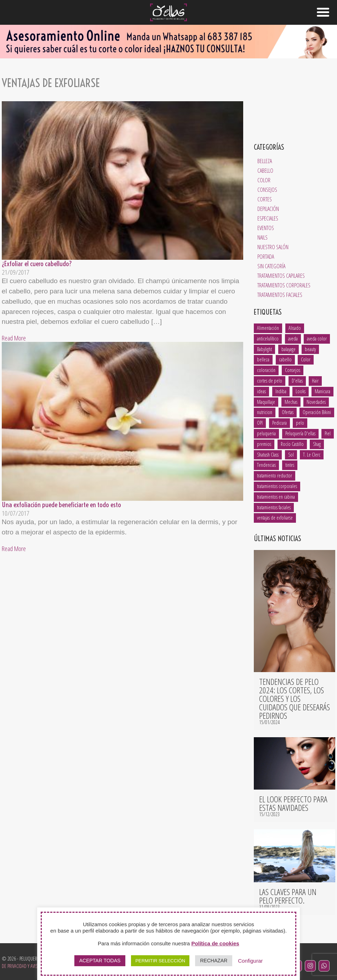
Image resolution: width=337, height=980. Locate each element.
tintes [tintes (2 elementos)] (290, 465)
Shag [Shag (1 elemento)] (317, 444)
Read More (14, 338)
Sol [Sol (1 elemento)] (291, 455)
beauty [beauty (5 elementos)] (310, 349)
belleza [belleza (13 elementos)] (263, 359)
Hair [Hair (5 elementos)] (315, 381)
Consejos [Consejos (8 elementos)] (293, 370)
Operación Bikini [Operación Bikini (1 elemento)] (317, 412)
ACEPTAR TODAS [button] (100, 961)
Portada (266, 257)
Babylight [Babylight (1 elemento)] (264, 349)
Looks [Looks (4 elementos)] (301, 391)
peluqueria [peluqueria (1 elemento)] (266, 433)
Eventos (266, 228)
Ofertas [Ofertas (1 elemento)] (288, 412)
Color (264, 180)
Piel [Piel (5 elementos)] (328, 433)
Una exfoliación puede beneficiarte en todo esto (61, 505)
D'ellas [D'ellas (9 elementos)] (297, 381)
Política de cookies (215, 943)
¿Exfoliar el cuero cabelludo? (37, 264)
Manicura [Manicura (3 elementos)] (322, 391)
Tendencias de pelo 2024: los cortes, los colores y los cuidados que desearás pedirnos (295, 698)
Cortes (265, 199)
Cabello (265, 171)
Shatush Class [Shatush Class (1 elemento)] (268, 455)
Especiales (268, 218)
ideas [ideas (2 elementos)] (261, 391)
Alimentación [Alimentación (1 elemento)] (268, 328)
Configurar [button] (250, 961)
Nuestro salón (273, 247)
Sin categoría (271, 266)
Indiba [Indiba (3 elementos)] (281, 391)
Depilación (268, 209)
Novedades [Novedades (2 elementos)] (316, 402)
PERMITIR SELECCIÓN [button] (160, 961)
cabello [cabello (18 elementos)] (285, 359)
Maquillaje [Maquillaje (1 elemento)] (266, 402)
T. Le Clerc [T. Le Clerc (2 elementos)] (312, 455)
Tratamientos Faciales (280, 295)
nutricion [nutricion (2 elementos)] (265, 412)
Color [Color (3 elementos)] (306, 359)
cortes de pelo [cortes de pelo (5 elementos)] (270, 381)
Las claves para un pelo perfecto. (288, 896)
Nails (262, 237)
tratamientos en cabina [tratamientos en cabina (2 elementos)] (276, 497)
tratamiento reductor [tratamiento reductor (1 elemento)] (275, 475)
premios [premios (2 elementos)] (264, 444)
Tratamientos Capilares (281, 276)
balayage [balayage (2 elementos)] (289, 349)
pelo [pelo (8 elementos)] (300, 423)
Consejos (267, 190)
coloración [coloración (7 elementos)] (266, 370)
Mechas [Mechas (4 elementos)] (291, 402)
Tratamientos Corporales (284, 285)
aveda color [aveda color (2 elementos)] (317, 339)
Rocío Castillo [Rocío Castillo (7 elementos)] (292, 444)
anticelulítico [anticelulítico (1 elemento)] (268, 339)
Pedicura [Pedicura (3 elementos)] (279, 423)
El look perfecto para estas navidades (293, 803)
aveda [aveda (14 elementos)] (293, 339)
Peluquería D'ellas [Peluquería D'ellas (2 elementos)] (300, 433)
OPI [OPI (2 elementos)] (260, 423)
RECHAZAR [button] (214, 961)
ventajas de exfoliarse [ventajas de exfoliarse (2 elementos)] (275, 518)
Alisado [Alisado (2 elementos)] (295, 328)
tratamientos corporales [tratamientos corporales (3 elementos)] (277, 486)
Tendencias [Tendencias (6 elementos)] (266, 465)
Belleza (265, 161)
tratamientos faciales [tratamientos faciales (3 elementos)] (274, 507)
